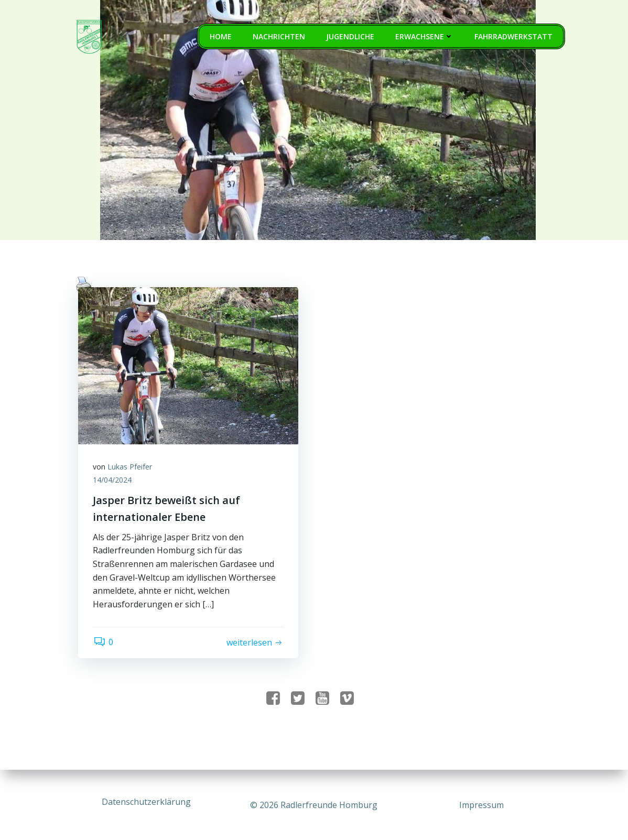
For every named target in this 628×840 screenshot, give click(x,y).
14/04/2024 (113, 481)
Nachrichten (279, 37)
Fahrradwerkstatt (514, 37)
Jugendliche (351, 37)
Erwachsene (425, 37)
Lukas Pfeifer (131, 468)
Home (221, 37)
